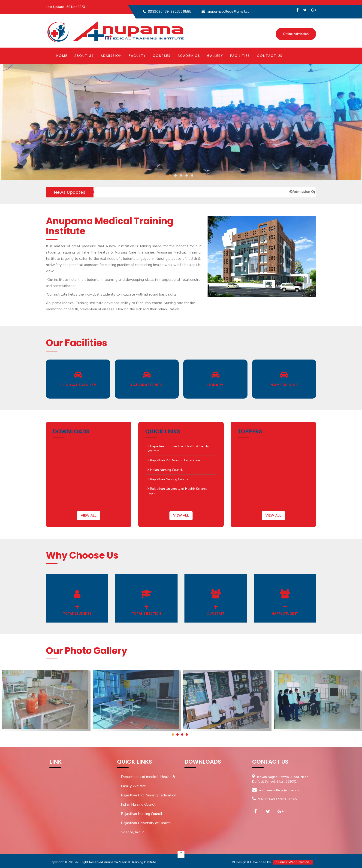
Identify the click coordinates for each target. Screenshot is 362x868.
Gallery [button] (215, 56)
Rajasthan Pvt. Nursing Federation (175, 460)
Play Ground (284, 385)
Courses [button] (162, 56)
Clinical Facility (78, 385)
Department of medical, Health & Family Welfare (178, 449)
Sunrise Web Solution (293, 862)
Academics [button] (189, 56)
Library (215, 385)
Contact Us (270, 56)
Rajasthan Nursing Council (169, 479)
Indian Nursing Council (166, 470)
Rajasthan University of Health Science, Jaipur (178, 491)
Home (62, 56)
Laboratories (147, 385)
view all (89, 516)
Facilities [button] (240, 56)
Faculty (137, 56)
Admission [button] (111, 56)
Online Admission (296, 34)
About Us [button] (84, 56)
